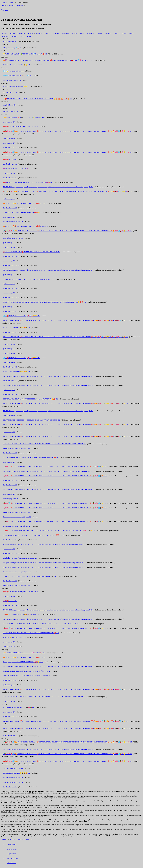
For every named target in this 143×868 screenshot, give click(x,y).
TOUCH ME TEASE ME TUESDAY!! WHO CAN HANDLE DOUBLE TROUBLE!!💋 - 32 (31, 457)
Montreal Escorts (12, 849)
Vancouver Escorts (12, 858)
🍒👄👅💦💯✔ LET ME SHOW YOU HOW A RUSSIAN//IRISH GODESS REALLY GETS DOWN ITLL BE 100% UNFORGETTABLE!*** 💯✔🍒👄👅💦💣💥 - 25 (55, 467)
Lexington (13, 34)
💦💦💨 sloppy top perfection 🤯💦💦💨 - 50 (17, 76)
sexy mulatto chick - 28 (10, 93)
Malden (74, 34)
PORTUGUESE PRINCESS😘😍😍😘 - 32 (17, 328)
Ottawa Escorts (11, 863)
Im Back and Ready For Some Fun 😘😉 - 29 (17, 65)
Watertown (56, 34)
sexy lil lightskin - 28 (10, 105)
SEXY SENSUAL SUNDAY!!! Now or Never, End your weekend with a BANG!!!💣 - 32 (30, 576)
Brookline (30, 36)
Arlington (39, 34)
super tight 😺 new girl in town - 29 (14, 637)
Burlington (22, 34)
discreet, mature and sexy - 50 (12, 80)
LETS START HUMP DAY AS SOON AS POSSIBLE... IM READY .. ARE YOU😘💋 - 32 (31, 399)
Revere (22, 36)
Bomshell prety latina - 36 (11, 499)
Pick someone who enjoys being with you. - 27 (17, 448)
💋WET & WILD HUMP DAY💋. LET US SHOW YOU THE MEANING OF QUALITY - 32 (31, 252)
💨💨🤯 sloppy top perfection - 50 (14, 71)
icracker (12, 839)
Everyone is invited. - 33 (11, 111)
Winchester (90, 34)
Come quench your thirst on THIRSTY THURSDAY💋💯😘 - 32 (23, 212)
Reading (82, 34)
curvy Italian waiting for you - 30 (13, 222)
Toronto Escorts (11, 845)
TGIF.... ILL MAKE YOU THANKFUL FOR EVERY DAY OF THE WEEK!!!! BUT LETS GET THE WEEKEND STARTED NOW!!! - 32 (45, 444)
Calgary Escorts (11, 854)
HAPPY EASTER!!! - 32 (11, 736)
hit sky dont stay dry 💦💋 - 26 (12, 48)
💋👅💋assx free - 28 (10, 159)
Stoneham (47, 34)
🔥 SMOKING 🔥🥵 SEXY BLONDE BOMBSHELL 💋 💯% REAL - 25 (26, 203)
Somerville (108, 34)
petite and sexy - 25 (9, 122)
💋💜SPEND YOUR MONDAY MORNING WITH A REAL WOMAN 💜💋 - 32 (28, 182)
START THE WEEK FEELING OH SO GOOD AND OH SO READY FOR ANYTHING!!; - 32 (32, 420)
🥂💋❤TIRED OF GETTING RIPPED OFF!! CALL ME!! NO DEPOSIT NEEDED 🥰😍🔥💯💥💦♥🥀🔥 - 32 (38, 99)
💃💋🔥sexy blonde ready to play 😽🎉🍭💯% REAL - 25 (21, 615)
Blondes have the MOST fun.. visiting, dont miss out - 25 (20, 558)
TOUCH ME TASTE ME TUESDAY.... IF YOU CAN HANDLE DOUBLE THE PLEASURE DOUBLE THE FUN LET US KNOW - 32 (44, 624)
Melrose (131, 34)
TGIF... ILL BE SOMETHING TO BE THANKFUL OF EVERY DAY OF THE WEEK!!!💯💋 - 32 (33, 535)
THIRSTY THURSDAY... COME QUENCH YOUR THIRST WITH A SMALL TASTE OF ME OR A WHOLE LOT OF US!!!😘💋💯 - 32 (45, 302)
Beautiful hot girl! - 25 (10, 42)
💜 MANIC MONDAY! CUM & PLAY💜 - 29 (17, 169)
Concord (123, 34)
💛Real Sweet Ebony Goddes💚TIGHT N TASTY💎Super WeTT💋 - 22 (25, 54)
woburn (11, 3)
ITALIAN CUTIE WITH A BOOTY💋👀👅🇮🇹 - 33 (19, 707)
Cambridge (6, 36)
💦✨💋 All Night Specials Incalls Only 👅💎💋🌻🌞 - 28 (21, 316)
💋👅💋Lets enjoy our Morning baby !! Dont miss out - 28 (21, 127)
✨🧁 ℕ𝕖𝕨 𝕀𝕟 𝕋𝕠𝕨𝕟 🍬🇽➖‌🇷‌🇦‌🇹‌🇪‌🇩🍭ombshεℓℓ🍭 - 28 (24, 117)
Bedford (31, 34)
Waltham (14, 36)
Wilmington (66, 34)
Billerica (99, 34)
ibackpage (20, 839)
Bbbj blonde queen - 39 (10, 148)
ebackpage (29, 839)
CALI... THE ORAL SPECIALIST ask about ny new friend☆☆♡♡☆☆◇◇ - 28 (27, 671)
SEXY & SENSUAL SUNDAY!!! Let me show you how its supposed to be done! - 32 (29, 279)
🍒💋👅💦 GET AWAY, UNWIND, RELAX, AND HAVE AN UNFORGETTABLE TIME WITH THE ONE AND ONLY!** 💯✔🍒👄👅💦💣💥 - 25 (49, 531)
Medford (5, 34)
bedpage (5, 839)
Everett (116, 34)
